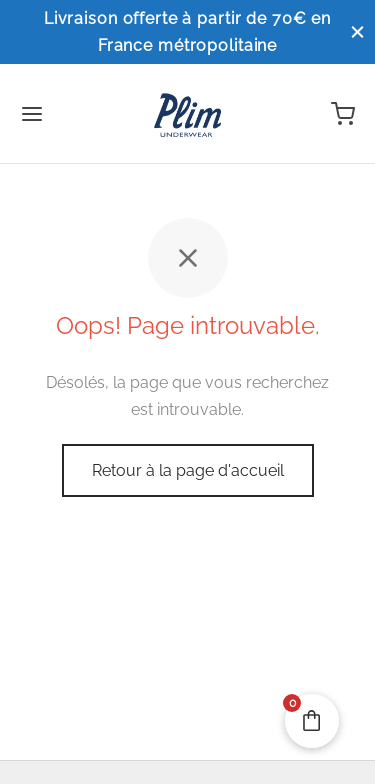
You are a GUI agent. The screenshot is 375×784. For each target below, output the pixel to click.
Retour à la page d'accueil (188, 470)
